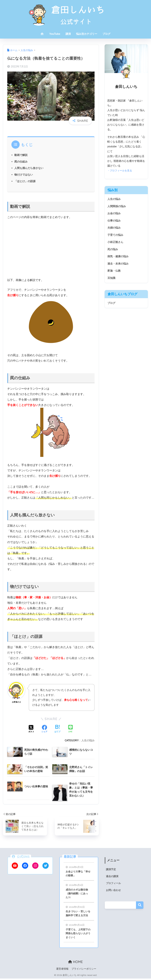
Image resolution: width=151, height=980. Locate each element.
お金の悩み (114, 214)
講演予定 (111, 869)
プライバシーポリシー (84, 970)
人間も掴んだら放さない (29, 168)
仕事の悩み (114, 221)
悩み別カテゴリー (87, 34)
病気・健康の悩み (119, 258)
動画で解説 (21, 155)
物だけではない (24, 175)
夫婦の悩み (114, 229)
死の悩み (113, 251)
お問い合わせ (114, 891)
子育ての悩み (116, 236)
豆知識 (112, 280)
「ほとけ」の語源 (25, 181)
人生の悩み (88, 740)
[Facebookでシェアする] (44, 729)
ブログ (106, 34)
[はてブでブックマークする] (57, 729)
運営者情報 (62, 970)
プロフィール (114, 884)
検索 (140, 906)
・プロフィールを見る (120, 171)
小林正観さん (116, 243)
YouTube (55, 34)
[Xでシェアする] (31, 729)
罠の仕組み (21, 162)
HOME (75, 963)
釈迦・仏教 (114, 273)
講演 (68, 34)
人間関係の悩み (117, 206)
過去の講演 (113, 877)
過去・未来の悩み (119, 265)
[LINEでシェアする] (70, 729)
